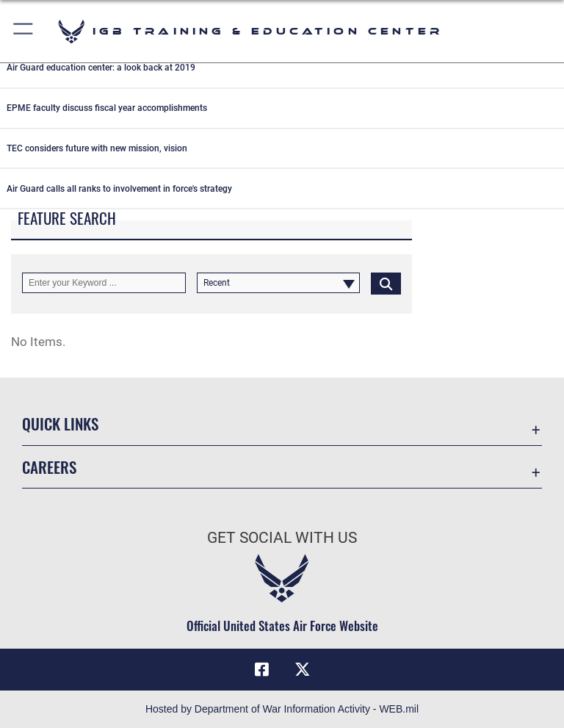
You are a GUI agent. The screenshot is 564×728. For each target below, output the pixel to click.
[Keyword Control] (104, 283)
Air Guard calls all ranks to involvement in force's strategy (119, 189)
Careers (49, 467)
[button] (24, 31)
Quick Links (60, 424)
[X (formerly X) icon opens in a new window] (303, 669)
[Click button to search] (386, 283)
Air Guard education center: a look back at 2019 (101, 68)
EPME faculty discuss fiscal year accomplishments (107, 108)
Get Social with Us (282, 538)
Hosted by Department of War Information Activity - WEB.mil (282, 709)
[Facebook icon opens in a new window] (261, 669)
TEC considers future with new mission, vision (97, 148)
